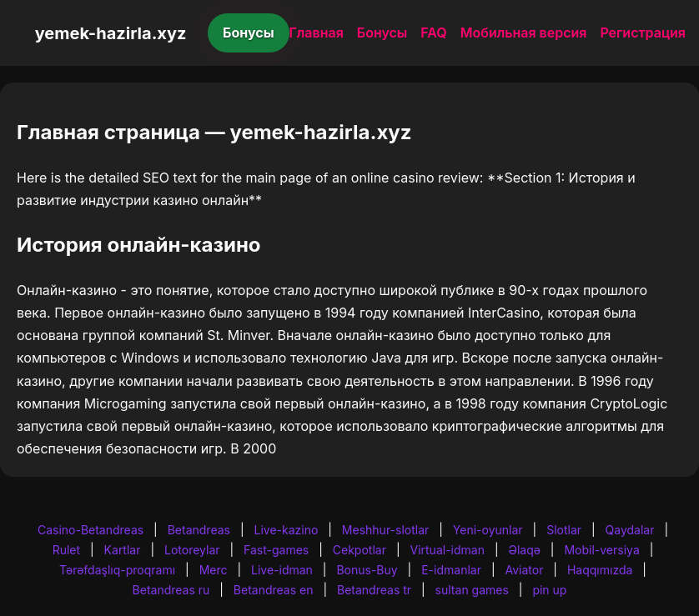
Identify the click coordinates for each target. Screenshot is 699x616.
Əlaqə (524, 550)
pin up (549, 590)
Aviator (524, 570)
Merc (214, 570)
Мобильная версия (524, 33)
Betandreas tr (374, 590)
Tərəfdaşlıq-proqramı (117, 570)
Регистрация (643, 33)
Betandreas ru (171, 590)
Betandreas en (274, 590)
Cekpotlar (360, 550)
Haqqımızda (600, 570)
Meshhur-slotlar (385, 530)
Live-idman (282, 570)
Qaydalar (630, 530)
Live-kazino (286, 530)
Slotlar (564, 530)
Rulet (66, 550)
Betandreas (199, 530)
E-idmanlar (451, 570)
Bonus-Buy (367, 570)
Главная (317, 33)
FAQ (433, 33)
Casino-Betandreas (91, 530)
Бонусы (249, 33)
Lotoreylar (192, 550)
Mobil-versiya (601, 550)
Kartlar (123, 550)
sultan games (472, 590)
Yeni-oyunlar (488, 530)
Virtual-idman (447, 550)
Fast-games (276, 550)
